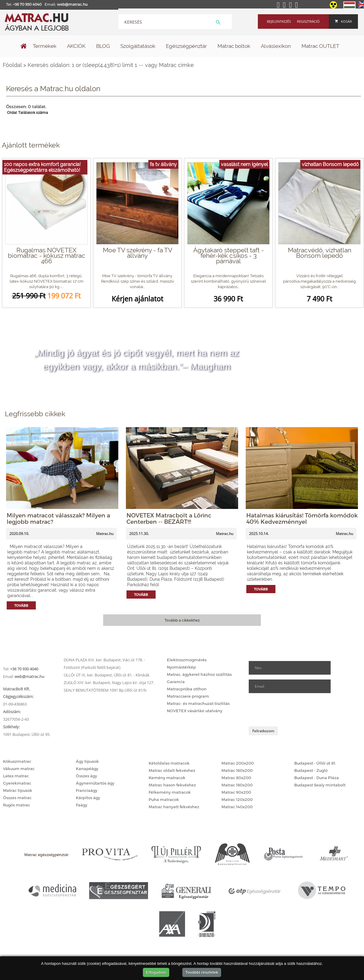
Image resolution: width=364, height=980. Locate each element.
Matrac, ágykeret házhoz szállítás (199, 674)
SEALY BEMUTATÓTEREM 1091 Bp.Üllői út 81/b (105, 690)
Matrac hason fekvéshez (172, 785)
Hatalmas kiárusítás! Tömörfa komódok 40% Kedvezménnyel (302, 518)
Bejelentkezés (279, 21)
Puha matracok (164, 799)
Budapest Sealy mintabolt (320, 785)
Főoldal (12, 65)
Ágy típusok (87, 761)
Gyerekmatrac (17, 783)
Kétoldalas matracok (169, 763)
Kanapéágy (87, 769)
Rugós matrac (17, 805)
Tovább (21, 605)
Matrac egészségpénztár (46, 855)
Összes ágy (86, 776)
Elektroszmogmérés (187, 660)
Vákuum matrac (19, 769)
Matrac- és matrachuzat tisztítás (198, 703)
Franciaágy (87, 790)
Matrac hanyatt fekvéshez (174, 807)
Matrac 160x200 (237, 770)
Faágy (82, 805)
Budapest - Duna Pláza (317, 778)
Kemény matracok (167, 778)
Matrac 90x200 (236, 792)
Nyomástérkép (181, 667)
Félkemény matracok (170, 792)
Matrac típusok (18, 790)
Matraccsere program (188, 696)
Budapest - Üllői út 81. (315, 763)
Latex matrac (16, 776)
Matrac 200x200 (238, 763)
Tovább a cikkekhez (182, 620)
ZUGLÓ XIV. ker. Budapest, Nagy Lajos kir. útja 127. (109, 683)
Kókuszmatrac (17, 761)
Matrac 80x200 (236, 778)
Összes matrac (17, 798)
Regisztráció (308, 21)
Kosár (343, 21)
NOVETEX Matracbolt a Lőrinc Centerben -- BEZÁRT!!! (169, 518)
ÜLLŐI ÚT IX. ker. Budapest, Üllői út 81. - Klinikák (107, 675)
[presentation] (295, 710)
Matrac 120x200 (237, 799)
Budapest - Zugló (311, 770)
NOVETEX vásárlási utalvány (195, 711)
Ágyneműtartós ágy (95, 783)
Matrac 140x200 (237, 807)
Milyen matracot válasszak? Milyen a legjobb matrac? (58, 518)
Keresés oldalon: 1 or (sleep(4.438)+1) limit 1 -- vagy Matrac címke (111, 65)
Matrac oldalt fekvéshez (172, 770)
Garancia (176, 682)
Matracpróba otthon (187, 689)
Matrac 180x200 (237, 785)
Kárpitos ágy (88, 798)
